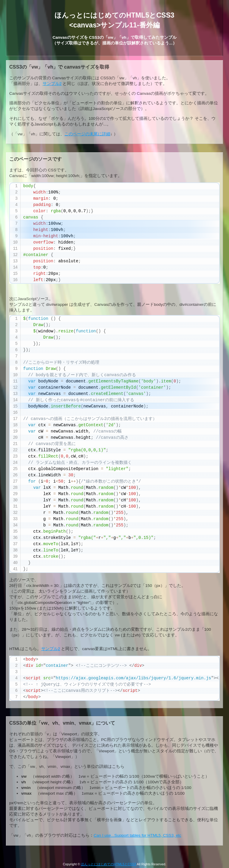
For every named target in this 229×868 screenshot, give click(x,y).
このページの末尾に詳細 (87, 134)
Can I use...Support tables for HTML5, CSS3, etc (137, 835)
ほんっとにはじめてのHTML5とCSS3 (108, 864)
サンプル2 (52, 84)
